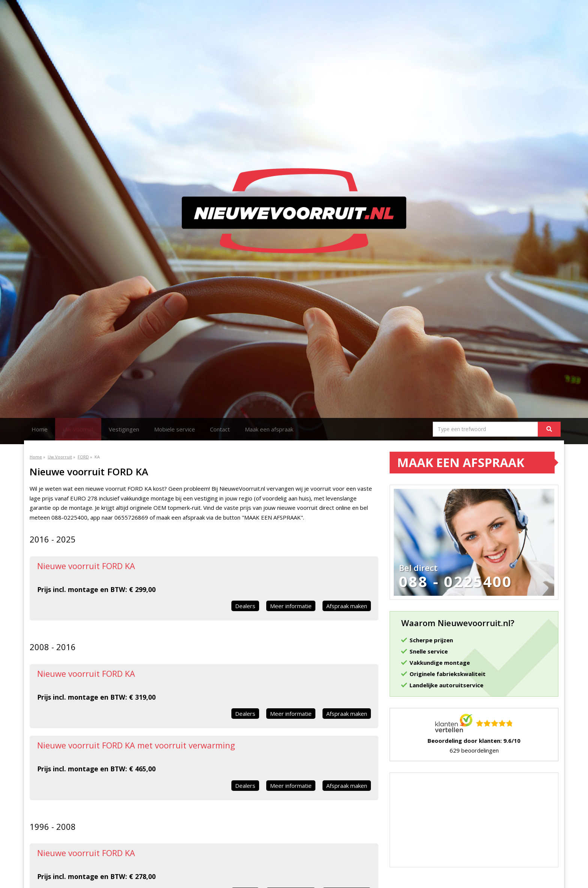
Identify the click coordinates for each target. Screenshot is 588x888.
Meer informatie (291, 606)
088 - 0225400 (456, 581)
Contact (220, 429)
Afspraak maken (347, 606)
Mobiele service (175, 429)
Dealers (245, 606)
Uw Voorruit (78, 429)
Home (40, 429)
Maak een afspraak (269, 429)
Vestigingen (124, 429)
